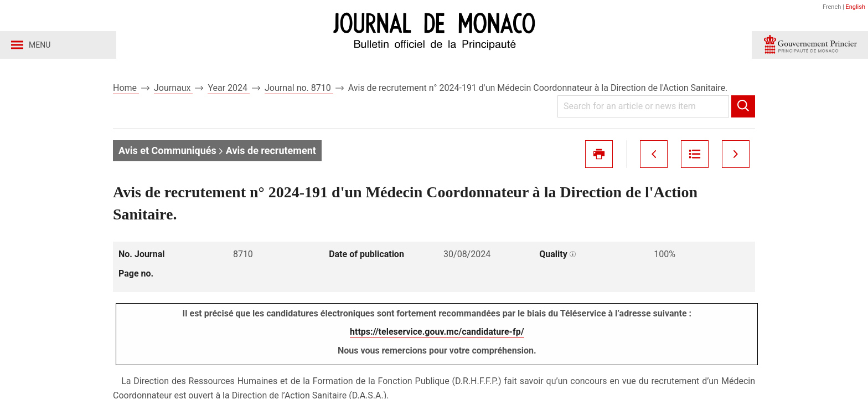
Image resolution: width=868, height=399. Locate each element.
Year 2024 (229, 88)
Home (126, 88)
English (855, 7)
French (832, 7)
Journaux (173, 88)
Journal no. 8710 (299, 88)
